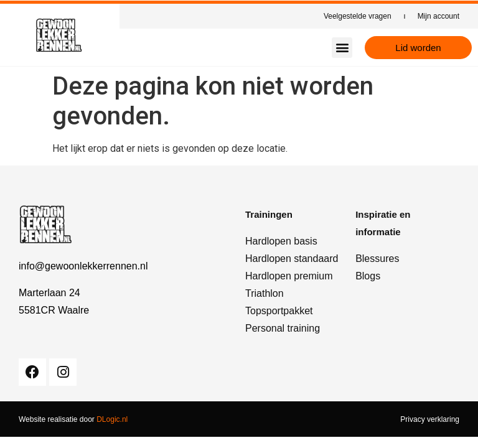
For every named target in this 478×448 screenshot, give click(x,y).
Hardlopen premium (289, 276)
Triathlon (265, 293)
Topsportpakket (279, 311)
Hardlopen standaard (292, 259)
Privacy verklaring (430, 419)
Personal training (283, 328)
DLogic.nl (112, 419)
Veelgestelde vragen (358, 16)
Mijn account (438, 16)
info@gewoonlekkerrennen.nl (83, 266)
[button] (342, 48)
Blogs (368, 276)
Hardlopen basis (281, 241)
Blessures (377, 259)
